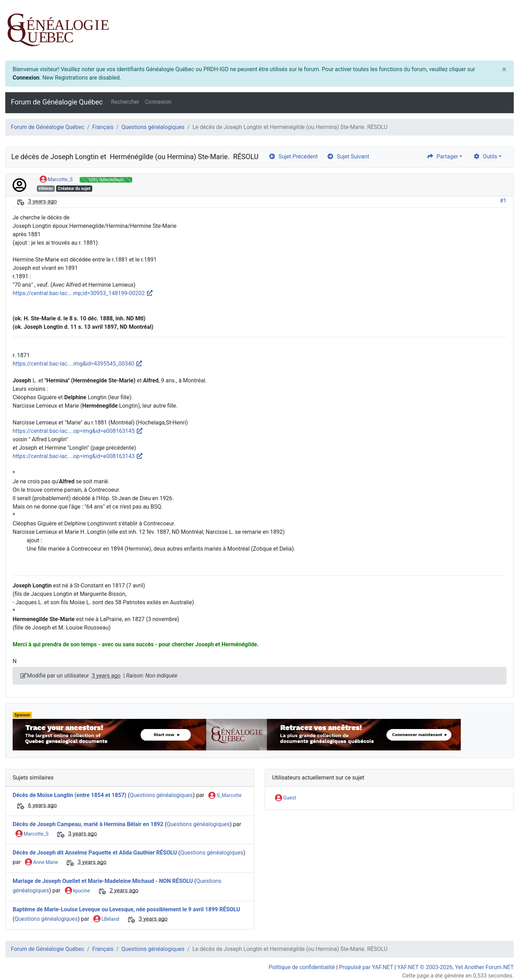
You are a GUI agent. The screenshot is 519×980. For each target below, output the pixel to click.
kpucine (77, 891)
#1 (503, 201)
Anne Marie (41, 863)
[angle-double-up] (500, 958)
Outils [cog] (485, 156)
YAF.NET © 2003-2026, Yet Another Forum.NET (456, 967)
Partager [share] (442, 156)
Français (103, 127)
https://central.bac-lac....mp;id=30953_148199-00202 (83, 293)
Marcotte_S (56, 180)
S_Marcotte (225, 796)
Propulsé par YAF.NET (366, 967)
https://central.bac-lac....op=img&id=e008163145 (78, 431)
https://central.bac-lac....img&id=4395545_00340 (78, 364)
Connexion (26, 78)
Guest (285, 798)
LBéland (106, 919)
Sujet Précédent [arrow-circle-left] (293, 156)
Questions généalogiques (153, 127)
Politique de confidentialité (302, 967)
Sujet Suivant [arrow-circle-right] (348, 156)
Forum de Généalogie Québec (57, 102)
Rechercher (125, 102)
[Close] (504, 69)
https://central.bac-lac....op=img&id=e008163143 (78, 456)
